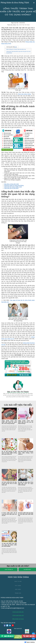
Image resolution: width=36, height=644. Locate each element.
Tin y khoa (18, 586)
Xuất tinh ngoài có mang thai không (14, 185)
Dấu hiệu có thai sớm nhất (11, 184)
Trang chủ (18, 593)
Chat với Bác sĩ (9, 569)
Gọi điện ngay (27, 569)
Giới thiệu (18, 589)
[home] (14, 3)
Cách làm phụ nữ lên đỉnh (11, 188)
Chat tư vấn (18, 581)
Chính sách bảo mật (18, 615)
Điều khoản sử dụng (18, 619)
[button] (34, 3)
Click (15, 47)
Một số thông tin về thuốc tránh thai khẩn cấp (16, 49)
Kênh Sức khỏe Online (25, 94)
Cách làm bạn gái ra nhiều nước (13, 187)
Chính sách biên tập (18, 612)
